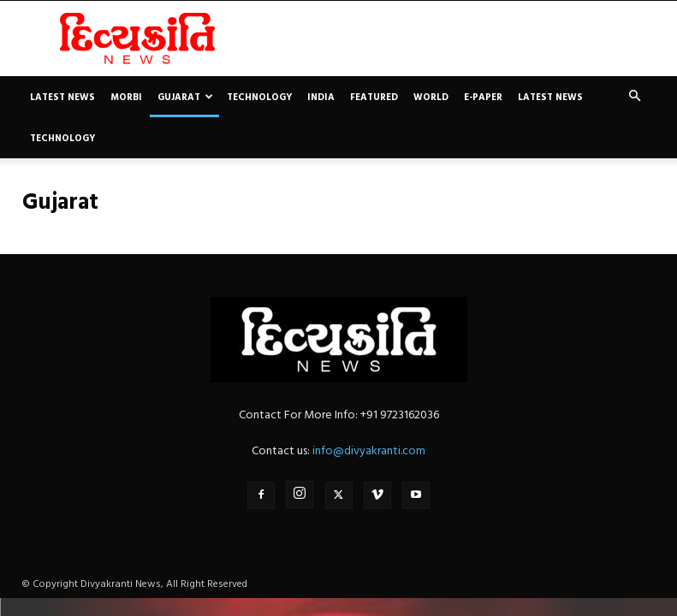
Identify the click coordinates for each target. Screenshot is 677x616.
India (321, 97)
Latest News (62, 97)
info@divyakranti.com (369, 450)
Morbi (126, 97)
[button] (635, 96)
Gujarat (185, 97)
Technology (259, 97)
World (431, 97)
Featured (374, 97)
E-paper (483, 97)
